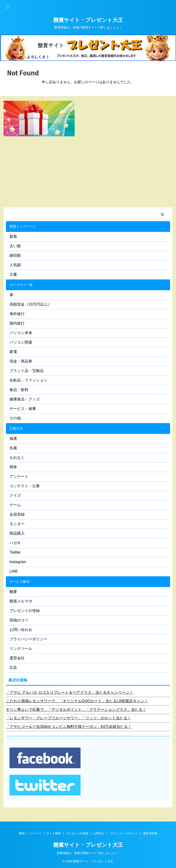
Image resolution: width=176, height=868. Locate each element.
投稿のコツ (19, 620)
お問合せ (99, 833)
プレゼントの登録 (25, 611)
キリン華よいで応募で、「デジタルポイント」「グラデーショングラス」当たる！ (76, 710)
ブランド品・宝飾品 (27, 371)
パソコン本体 (21, 333)
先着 (13, 448)
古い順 (15, 246)
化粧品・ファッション (28, 380)
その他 (15, 418)
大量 (13, 274)
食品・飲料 (19, 390)
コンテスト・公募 (25, 486)
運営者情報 (150, 833)
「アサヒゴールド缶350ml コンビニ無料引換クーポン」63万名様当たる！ (69, 727)
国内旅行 (17, 323)
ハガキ (15, 543)
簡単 (13, 467)
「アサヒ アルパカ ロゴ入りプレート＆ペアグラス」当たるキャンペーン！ (70, 692)
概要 (13, 592)
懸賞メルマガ (21, 601)
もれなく (17, 457)
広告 (13, 668)
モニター (17, 524)
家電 (13, 352)
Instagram (18, 562)
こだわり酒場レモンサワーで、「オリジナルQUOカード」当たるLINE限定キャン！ (77, 701)
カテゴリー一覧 (21, 285)
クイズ (15, 495)
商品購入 (17, 533)
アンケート (19, 476)
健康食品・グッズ (25, 399)
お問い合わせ (21, 630)
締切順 (15, 255)
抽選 (13, 439)
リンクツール (21, 649)
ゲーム (15, 505)
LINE (14, 571)
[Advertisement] (86, 172)
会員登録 (17, 514)
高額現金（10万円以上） (31, 304)
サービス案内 (19, 582)
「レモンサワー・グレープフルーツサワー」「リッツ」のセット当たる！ (68, 718)
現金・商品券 (21, 361)
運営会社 (17, 658)
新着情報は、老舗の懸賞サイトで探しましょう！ (88, 853)
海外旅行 (17, 314)
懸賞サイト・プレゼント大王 (88, 20)
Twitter (15, 552)
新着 (13, 237)
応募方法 (16, 428)
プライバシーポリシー (28, 639)
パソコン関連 (21, 342)
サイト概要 (54, 833)
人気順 (15, 265)
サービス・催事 (23, 409)
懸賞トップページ (23, 226)
